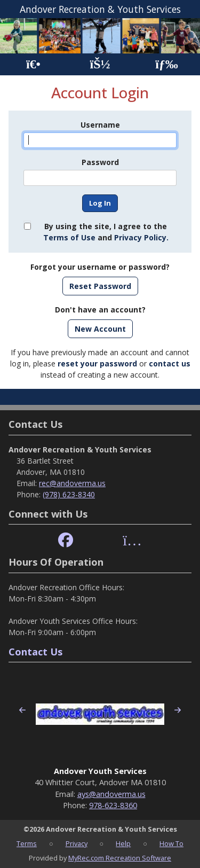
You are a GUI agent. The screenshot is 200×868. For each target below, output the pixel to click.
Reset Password (100, 286)
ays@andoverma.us (111, 794)
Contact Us (35, 652)
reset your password (97, 363)
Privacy (77, 843)
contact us (170, 363)
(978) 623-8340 (69, 494)
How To (171, 843)
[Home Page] (33, 64)
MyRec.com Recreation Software (120, 858)
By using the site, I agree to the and (106, 232)
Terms (27, 843)
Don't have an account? (100, 310)
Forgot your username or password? (100, 267)
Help (123, 843)
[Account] (100, 64)
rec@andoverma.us (72, 483)
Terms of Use (69, 237)
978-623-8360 (113, 805)
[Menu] (167, 64)
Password (100, 162)
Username (100, 125)
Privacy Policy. (141, 237)
